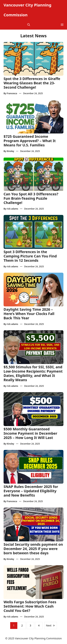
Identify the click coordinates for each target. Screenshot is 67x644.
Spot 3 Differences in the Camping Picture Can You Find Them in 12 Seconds (30, 256)
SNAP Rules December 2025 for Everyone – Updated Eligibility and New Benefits (31, 491)
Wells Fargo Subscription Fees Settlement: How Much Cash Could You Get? (30, 606)
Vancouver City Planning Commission (27, 10)
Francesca (12, 93)
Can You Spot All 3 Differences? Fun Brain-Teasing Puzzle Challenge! (31, 198)
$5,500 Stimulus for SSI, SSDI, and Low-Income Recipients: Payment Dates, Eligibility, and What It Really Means (33, 373)
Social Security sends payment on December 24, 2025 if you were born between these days (33, 549)
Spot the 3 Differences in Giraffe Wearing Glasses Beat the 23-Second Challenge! (32, 83)
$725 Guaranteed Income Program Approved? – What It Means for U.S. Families (30, 141)
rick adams (13, 209)
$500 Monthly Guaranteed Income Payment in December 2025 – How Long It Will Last (30, 433)
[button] (29, 25)
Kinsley (10, 151)
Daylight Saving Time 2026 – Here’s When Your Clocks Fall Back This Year (29, 314)
